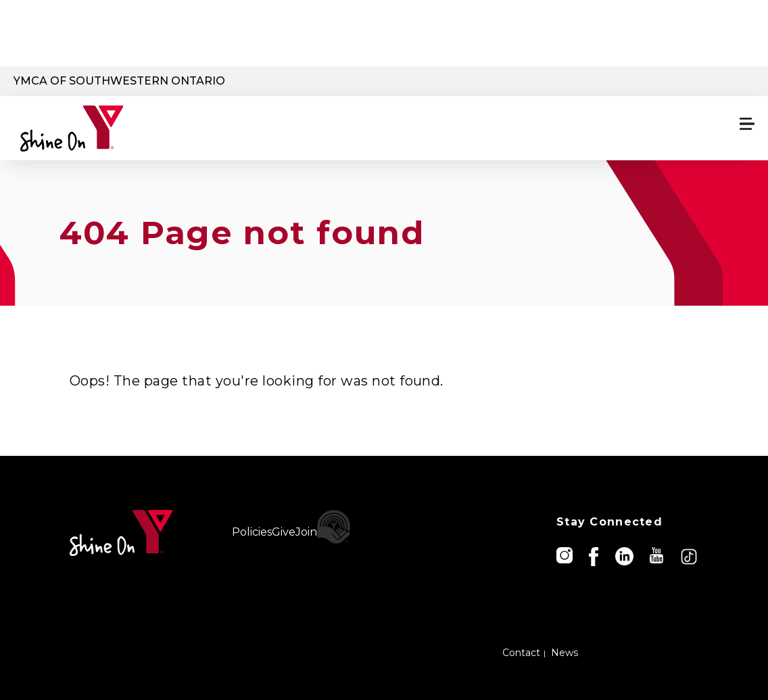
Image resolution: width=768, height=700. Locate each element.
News (565, 653)
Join (306, 532)
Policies (252, 532)
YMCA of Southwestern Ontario (119, 81)
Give (284, 532)
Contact (521, 653)
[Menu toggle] (747, 124)
